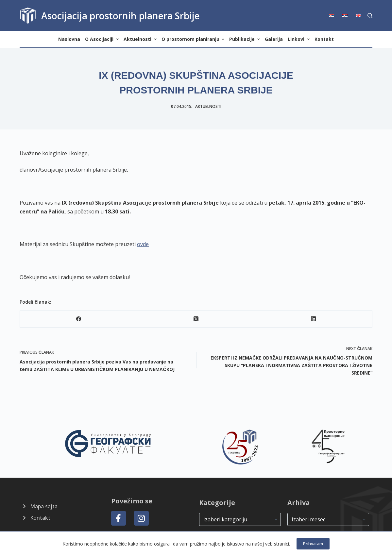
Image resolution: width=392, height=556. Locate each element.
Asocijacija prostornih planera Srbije (120, 16)
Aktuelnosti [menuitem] (141, 39)
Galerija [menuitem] (274, 39)
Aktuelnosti (208, 106)
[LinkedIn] (314, 319)
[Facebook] (79, 319)
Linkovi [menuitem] (299, 39)
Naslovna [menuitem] (69, 39)
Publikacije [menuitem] (245, 39)
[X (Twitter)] (196, 319)
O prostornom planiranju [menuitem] (194, 39)
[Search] (370, 16)
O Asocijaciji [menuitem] (103, 39)
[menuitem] (334, 16)
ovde (143, 244)
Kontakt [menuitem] (324, 39)
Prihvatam (313, 544)
